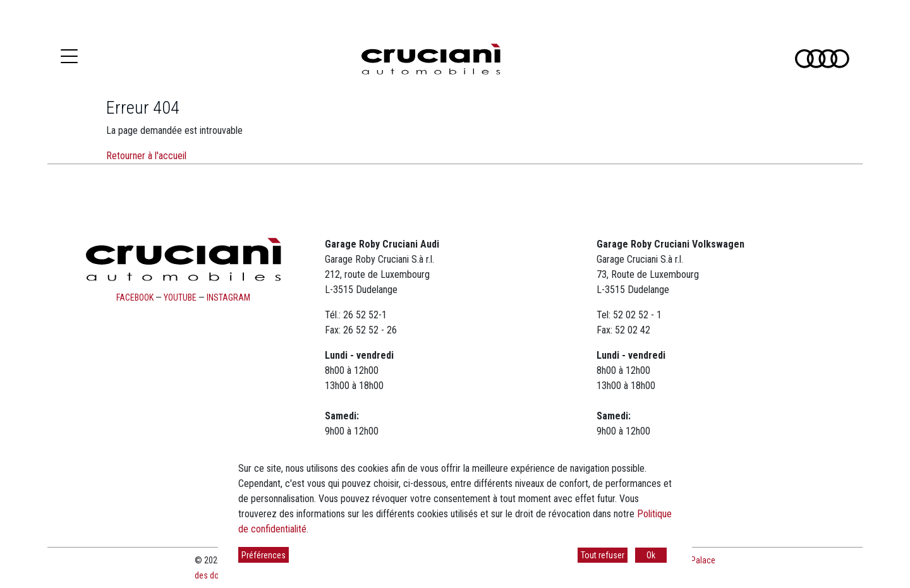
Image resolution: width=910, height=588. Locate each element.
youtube (180, 297)
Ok (651, 555)
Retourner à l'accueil (146, 156)
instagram (228, 297)
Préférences (264, 555)
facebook (135, 297)
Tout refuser (603, 555)
